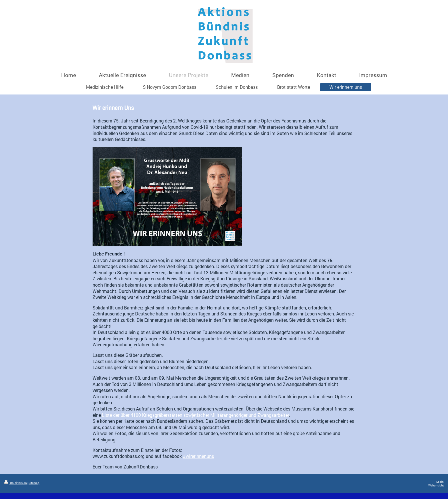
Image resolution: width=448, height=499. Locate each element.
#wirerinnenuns (198, 456)
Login (440, 482)
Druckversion (16, 483)
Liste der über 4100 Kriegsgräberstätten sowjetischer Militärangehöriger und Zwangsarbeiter (195, 415)
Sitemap (34, 483)
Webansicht (436, 485)
